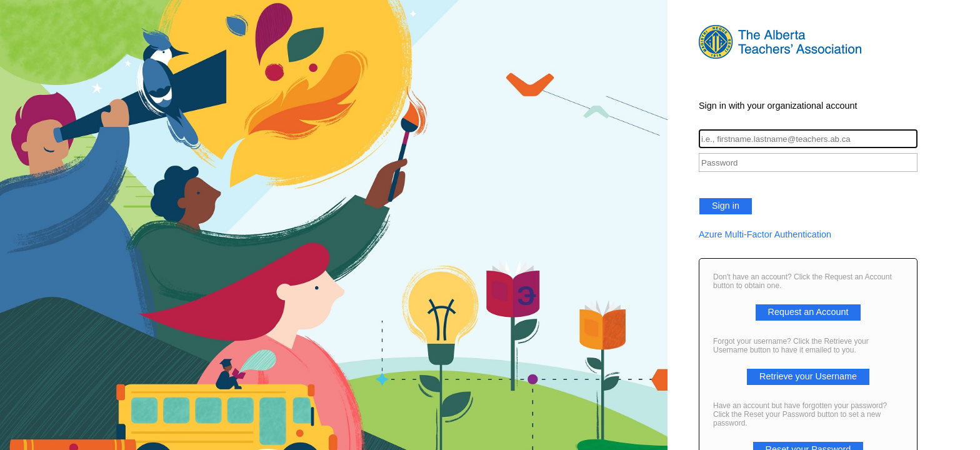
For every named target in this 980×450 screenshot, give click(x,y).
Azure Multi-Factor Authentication (765, 234)
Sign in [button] (726, 206)
